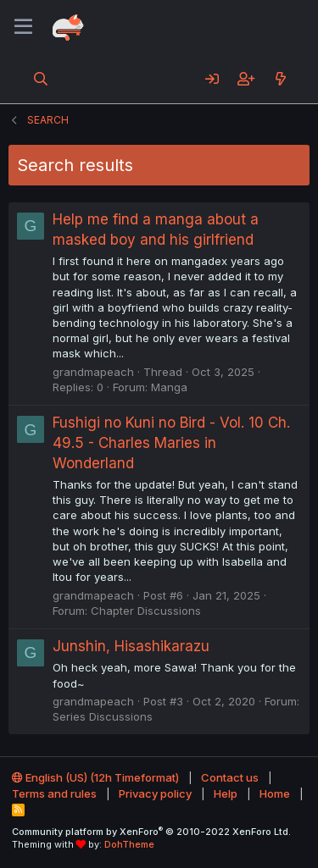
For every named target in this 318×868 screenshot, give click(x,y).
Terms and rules (54, 793)
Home (275, 793)
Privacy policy (155, 793)
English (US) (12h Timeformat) (95, 777)
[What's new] (280, 79)
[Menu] (23, 27)
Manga (169, 387)
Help (226, 793)
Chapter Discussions (146, 611)
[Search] (41, 79)
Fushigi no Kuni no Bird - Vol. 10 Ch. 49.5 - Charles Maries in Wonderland (171, 443)
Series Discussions (103, 716)
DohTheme (129, 844)
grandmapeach (93, 372)
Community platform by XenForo (151, 832)
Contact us (230, 777)
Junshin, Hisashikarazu (131, 646)
